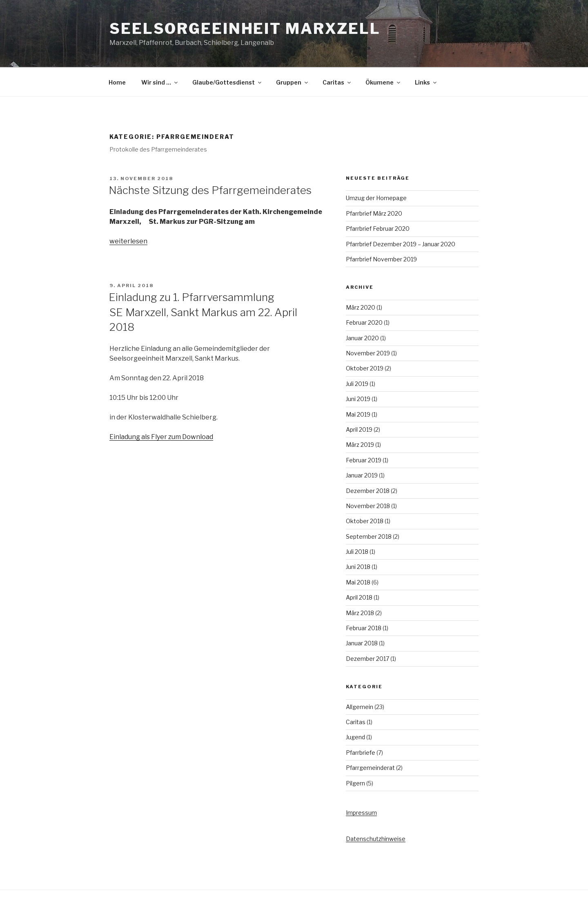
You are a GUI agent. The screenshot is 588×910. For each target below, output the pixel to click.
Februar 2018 (364, 628)
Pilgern (355, 783)
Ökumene (383, 82)
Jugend (355, 737)
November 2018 (368, 506)
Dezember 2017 (367, 659)
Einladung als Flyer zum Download (161, 437)
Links (426, 82)
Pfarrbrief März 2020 (374, 213)
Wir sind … (160, 82)
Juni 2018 (358, 567)
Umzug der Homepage (376, 198)
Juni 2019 (358, 399)
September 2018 (369, 536)
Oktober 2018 (365, 521)
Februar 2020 (364, 322)
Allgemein (360, 707)
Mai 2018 (358, 582)
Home (117, 82)
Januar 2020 (362, 338)
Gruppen (293, 82)
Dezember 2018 (368, 491)
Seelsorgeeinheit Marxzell (245, 29)
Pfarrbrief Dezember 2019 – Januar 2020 (401, 244)
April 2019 (359, 429)
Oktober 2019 (365, 368)
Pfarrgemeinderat (370, 768)
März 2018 (360, 613)
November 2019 (368, 353)
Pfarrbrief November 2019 (381, 259)
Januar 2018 (362, 643)
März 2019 (360, 445)
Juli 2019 (357, 384)
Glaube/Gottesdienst (227, 82)
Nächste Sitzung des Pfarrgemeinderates (210, 190)
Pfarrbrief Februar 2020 (378, 229)
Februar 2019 (364, 460)
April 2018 (359, 597)
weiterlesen (128, 241)
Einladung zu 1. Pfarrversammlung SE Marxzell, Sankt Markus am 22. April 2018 (203, 312)
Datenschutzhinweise (376, 839)
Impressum (361, 813)
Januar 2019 (362, 475)
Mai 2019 (358, 414)
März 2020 (361, 307)
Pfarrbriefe (361, 753)
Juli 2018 (357, 552)
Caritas (337, 82)
